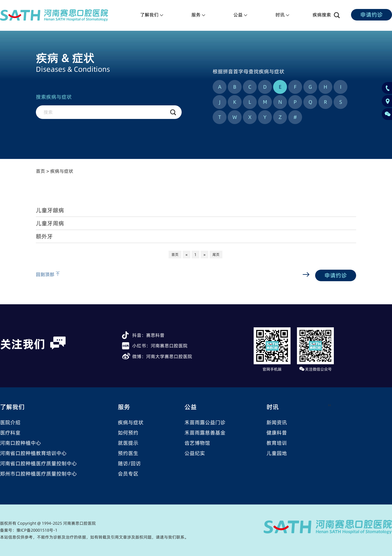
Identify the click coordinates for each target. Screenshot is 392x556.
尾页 (216, 255)
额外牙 (44, 236)
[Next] (204, 255)
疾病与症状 (62, 171)
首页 (40, 171)
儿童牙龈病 (50, 210)
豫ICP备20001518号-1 (37, 530)
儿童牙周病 (50, 223)
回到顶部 (48, 274)
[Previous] (187, 255)
